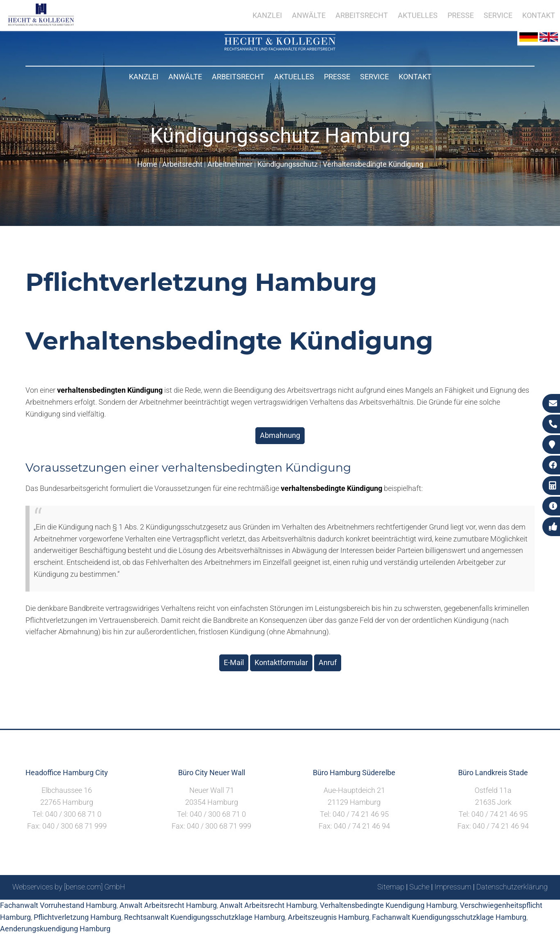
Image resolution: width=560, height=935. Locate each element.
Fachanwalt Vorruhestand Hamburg (58, 905)
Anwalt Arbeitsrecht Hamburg (168, 905)
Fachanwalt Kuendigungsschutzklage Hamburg (449, 917)
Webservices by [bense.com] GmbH (69, 887)
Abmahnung (280, 435)
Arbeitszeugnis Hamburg (328, 917)
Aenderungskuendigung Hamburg (55, 929)
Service (374, 77)
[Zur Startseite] (280, 48)
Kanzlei (144, 77)
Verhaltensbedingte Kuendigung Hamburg (388, 905)
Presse (337, 77)
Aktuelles (294, 77)
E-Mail (234, 662)
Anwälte (185, 77)
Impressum (453, 887)
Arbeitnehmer (230, 164)
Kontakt (415, 77)
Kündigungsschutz (288, 164)
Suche (419, 887)
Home (147, 164)
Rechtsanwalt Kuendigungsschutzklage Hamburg (204, 917)
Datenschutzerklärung (512, 887)
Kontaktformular (281, 662)
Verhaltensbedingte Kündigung (373, 164)
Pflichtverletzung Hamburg (77, 917)
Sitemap (391, 887)
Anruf (328, 662)
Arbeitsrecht (238, 77)
